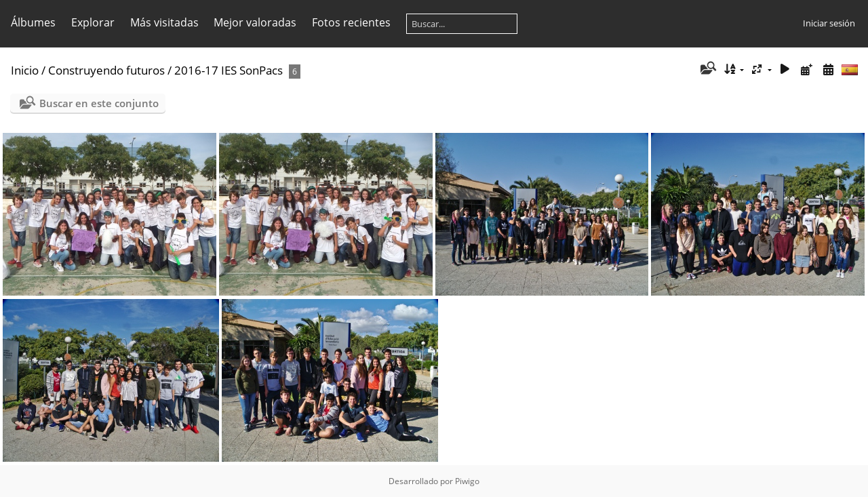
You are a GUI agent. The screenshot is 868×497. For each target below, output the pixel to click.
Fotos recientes (351, 22)
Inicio (25, 70)
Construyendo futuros (106, 70)
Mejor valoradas (255, 22)
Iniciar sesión (829, 23)
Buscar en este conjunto (99, 103)
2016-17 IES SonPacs (229, 70)
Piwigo (467, 481)
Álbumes (33, 22)
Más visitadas (164, 22)
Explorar (93, 22)
